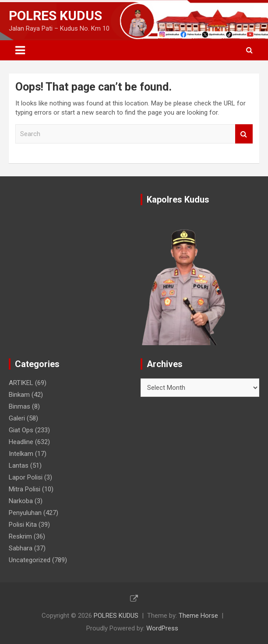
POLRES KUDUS (55, 16)
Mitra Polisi (25, 489)
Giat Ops (21, 430)
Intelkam (21, 454)
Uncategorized (30, 560)
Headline (21, 442)
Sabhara (21, 548)
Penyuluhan (25, 513)
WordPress (162, 628)
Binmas (19, 406)
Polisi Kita (23, 525)
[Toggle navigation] (20, 50)
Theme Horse (198, 616)
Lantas (19, 465)
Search (244, 134)
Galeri (17, 418)
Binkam (19, 395)
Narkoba (21, 501)
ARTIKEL (21, 383)
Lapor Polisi (26, 477)
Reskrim (20, 536)
